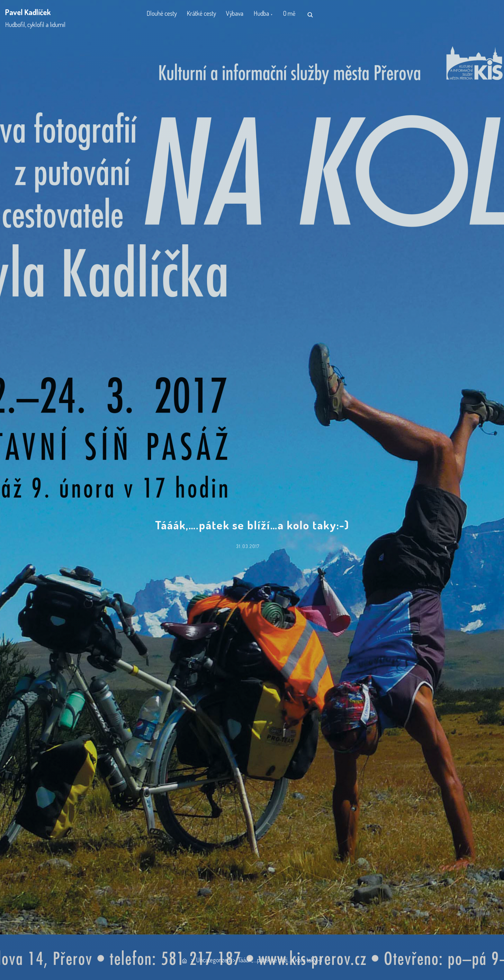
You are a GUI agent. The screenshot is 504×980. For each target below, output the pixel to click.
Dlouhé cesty (163, 14)
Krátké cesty (206, 14)
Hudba (271, 14)
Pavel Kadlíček (28, 12)
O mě (302, 14)
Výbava (242, 14)
